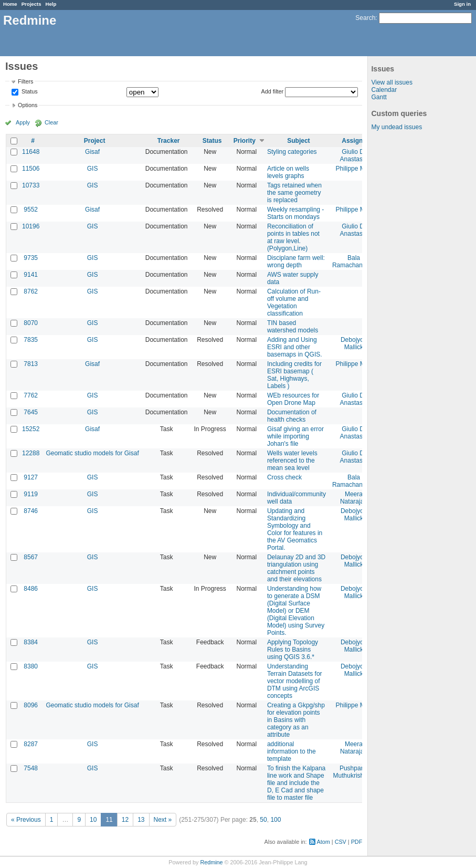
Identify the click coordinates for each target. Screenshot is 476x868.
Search (365, 18)
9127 (31, 477)
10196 (31, 226)
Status (29, 92)
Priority (245, 141)
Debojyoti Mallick (354, 343)
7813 (31, 364)
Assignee (356, 141)
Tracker (169, 141)
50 (263, 820)
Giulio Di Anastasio (354, 155)
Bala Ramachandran (354, 262)
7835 (31, 340)
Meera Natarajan (354, 498)
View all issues (392, 82)
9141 (31, 275)
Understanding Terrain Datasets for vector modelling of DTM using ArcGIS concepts (295, 681)
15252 (31, 429)
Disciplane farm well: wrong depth (296, 262)
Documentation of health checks (292, 416)
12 (125, 820)
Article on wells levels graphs (288, 172)
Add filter (273, 91)
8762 (31, 291)
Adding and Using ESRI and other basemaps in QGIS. (295, 347)
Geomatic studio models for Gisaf (92, 453)
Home (10, 4)
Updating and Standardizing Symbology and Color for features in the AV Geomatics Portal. (295, 529)
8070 (31, 323)
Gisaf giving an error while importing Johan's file (295, 436)
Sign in (462, 4)
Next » (163, 820)
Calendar (384, 90)
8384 (31, 642)
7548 (31, 768)
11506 (31, 169)
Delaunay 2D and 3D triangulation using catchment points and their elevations (296, 568)
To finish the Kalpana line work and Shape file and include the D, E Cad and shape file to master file (296, 783)
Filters (25, 81)
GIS (93, 169)
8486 (31, 589)
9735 (31, 258)
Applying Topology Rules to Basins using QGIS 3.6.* (293, 650)
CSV (341, 842)
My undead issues (396, 127)
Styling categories (292, 152)
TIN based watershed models (293, 327)
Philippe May (354, 169)
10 (93, 820)
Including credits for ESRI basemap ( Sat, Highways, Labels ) (294, 375)
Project (95, 141)
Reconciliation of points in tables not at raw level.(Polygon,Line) (293, 237)
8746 (31, 511)
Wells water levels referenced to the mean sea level (292, 461)
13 (141, 820)
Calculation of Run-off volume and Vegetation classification (294, 302)
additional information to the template (292, 751)
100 (276, 820)
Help (51, 4)
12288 (31, 453)
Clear (51, 122)
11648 (31, 152)
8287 (31, 744)
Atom (324, 842)
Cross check (284, 477)
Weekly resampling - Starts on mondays (295, 213)
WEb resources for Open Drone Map (293, 399)
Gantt (379, 97)
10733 (31, 185)
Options (28, 105)
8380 (31, 666)
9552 (31, 210)
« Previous (26, 820)
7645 (31, 412)
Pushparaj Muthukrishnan (354, 772)
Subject (298, 141)
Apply (23, 122)
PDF (357, 842)
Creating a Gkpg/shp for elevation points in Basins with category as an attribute (296, 720)
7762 (31, 395)
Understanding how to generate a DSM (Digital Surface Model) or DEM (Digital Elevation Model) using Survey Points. (296, 611)
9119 (31, 494)
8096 (31, 705)
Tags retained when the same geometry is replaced (294, 193)
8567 (31, 557)
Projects (31, 4)
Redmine (211, 862)
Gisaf (92, 152)
